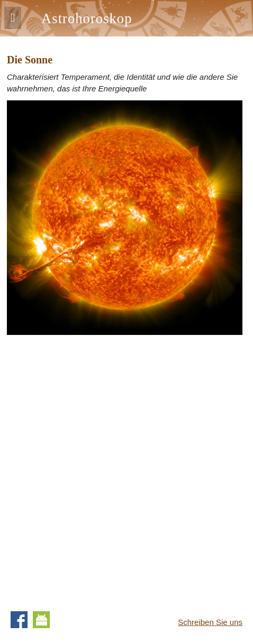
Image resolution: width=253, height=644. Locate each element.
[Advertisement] (126, 469)
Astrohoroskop (87, 18)
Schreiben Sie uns (210, 622)
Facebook (19, 620)
